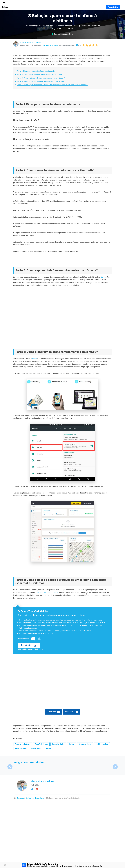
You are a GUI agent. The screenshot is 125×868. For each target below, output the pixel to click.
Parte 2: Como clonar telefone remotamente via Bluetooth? (40, 75)
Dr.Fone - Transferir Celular (48, 593)
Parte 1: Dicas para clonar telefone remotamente (36, 71)
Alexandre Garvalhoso (30, 42)
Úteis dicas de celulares (50, 46)
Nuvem (48, 748)
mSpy (35, 359)
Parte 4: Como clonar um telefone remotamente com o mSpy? (41, 81)
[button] (115, 767)
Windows (33, 639)
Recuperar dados (85, 744)
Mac (39, 639)
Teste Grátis (26, 645)
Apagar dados (36, 748)
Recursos (20, 798)
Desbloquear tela (102, 744)
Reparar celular (21, 748)
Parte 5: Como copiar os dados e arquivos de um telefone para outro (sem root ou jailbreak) (53, 85)
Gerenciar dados (58, 744)
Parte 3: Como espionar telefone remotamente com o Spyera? (41, 78)
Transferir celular (41, 744)
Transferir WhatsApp (23, 744)
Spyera (103, 277)
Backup (71, 744)
